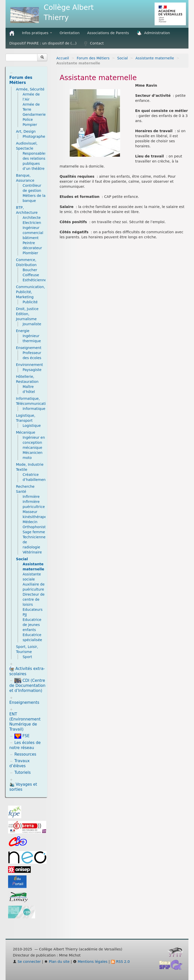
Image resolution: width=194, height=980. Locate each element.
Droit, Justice (27, 309)
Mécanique (26, 432)
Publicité (30, 302)
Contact (94, 43)
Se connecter (27, 962)
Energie (23, 331)
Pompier (30, 125)
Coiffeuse (31, 275)
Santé (21, 492)
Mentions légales (90, 962)
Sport (27, 657)
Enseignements (24, 703)
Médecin (30, 522)
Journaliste (32, 324)
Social (123, 58)
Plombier (30, 253)
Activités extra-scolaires (27, 671)
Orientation (70, 33)
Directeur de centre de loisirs (33, 599)
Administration (153, 33)
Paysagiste (32, 370)
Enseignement (29, 348)
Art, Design (26, 131)
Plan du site (57, 962)
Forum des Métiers (93, 58)
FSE (22, 736)
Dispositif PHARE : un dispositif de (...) (43, 43)
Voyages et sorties (23, 787)
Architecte (31, 218)
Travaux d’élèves (19, 763)
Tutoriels (23, 773)
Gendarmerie (34, 114)
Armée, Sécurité (30, 89)
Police (28, 120)
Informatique (34, 409)
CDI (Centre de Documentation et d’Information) (27, 686)
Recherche (25, 486)
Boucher (30, 270)
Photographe (34, 136)
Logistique (32, 426)
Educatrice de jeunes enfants (32, 625)
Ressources (25, 754)
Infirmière (31, 497)
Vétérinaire (32, 552)
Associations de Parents (108, 33)
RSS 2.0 (120, 962)
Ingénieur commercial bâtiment (33, 233)
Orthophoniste (35, 527)
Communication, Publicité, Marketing (30, 292)
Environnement (29, 365)
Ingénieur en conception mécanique (34, 442)
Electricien (32, 223)
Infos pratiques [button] (37, 33)
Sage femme (34, 532)
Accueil (63, 58)
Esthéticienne (34, 280)
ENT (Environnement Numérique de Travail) (25, 722)
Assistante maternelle (155, 58)
